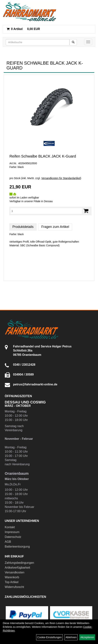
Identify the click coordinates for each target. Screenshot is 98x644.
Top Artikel (12, 582)
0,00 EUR (23, 29)
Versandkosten (15, 572)
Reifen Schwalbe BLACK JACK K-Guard (43, 156)
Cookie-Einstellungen (49, 637)
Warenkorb (12, 577)
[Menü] (88, 42)
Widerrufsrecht (14, 587)
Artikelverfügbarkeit (18, 568)
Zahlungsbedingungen (19, 563)
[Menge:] (46, 211)
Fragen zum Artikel (55, 227)
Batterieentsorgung (17, 547)
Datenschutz (13, 537)
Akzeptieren (87, 637)
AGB (8, 542)
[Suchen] (73, 42)
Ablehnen (71, 637)
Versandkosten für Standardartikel (61, 178)
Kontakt (10, 527)
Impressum (12, 532)
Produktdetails (23, 227)
